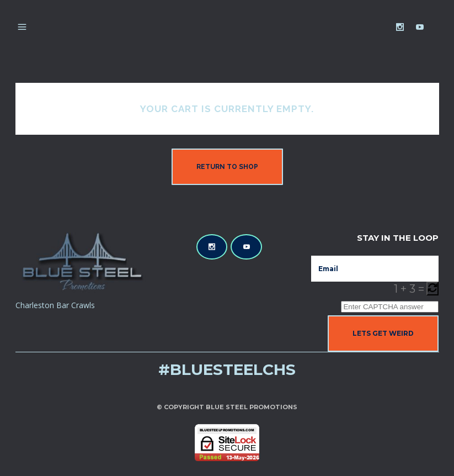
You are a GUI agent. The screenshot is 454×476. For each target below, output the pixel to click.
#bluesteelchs (227, 369)
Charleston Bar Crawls (55, 305)
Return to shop (227, 167)
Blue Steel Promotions (252, 407)
